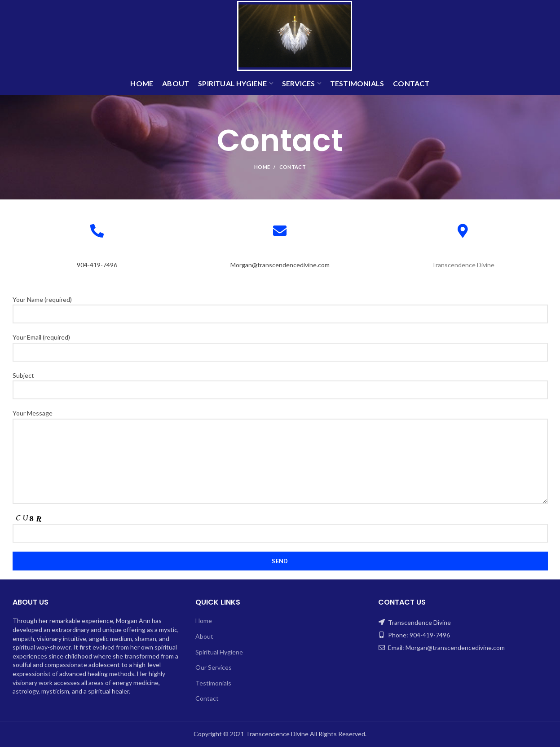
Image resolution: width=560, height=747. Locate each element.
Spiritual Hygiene (219, 652)
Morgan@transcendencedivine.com (280, 265)
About (204, 636)
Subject (280, 382)
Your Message (280, 437)
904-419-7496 (97, 265)
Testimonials (213, 683)
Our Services (214, 667)
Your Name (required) (280, 306)
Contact (207, 698)
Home (262, 167)
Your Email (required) (280, 344)
